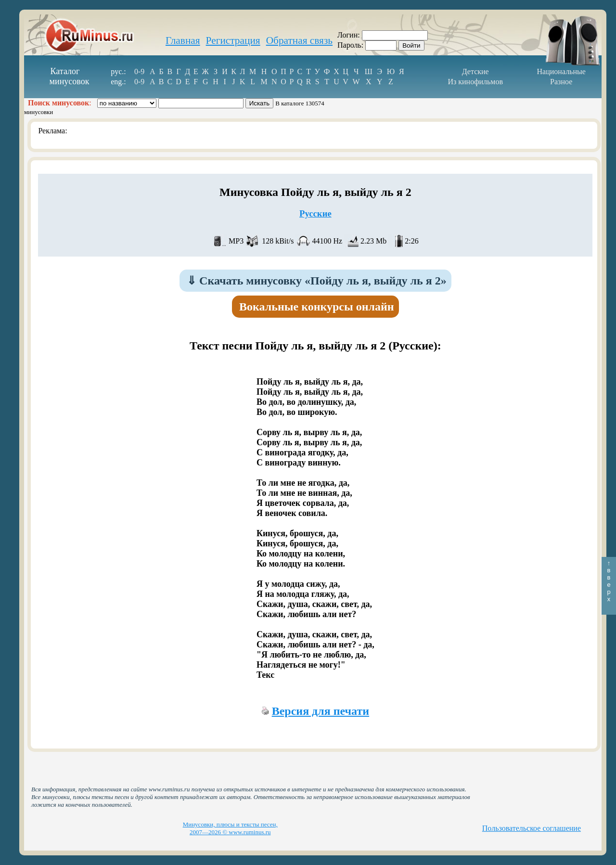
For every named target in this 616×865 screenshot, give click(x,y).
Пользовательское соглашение (532, 828)
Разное (561, 82)
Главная (183, 40)
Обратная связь (299, 40)
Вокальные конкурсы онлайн (317, 307)
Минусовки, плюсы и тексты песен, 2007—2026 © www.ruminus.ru (230, 828)
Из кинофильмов (475, 82)
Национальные (561, 71)
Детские (475, 71)
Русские (315, 213)
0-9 (139, 71)
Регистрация (233, 40)
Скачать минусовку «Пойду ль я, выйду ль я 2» (317, 281)
